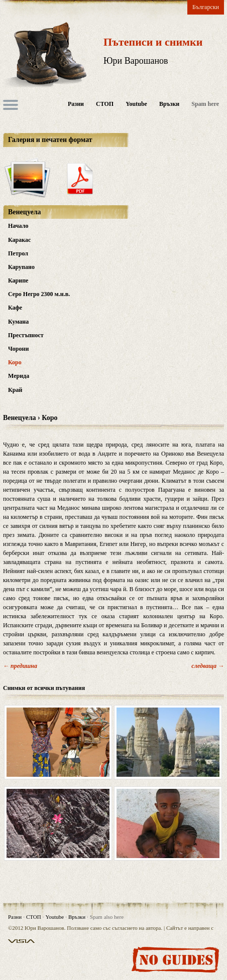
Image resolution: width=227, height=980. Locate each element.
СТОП (105, 104)
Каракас (19, 240)
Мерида (19, 376)
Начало (18, 226)
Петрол (18, 253)
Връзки (169, 104)
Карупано (21, 267)
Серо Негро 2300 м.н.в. (39, 294)
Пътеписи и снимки (153, 42)
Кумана (18, 322)
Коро (15, 362)
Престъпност (26, 335)
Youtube (136, 104)
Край (15, 390)
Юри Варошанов (136, 61)
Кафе (15, 308)
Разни (76, 104)
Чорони (18, 349)
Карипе (18, 281)
